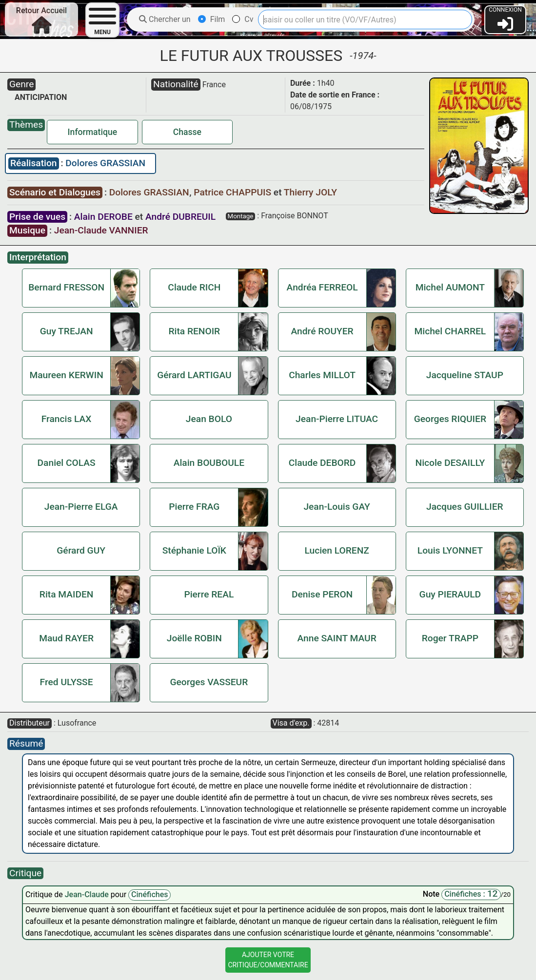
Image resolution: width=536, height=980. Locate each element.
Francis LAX (67, 419)
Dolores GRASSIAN (105, 163)
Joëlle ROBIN (194, 638)
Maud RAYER (66, 638)
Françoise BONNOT (295, 216)
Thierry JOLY (310, 192)
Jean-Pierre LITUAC (337, 419)
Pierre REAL (209, 594)
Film (212, 19)
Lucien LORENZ (337, 550)
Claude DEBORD (322, 463)
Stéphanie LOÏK (194, 550)
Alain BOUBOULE (209, 463)
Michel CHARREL (450, 331)
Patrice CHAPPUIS (234, 192)
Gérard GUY (81, 550)
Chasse (187, 132)
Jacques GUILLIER (465, 507)
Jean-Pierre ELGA (81, 507)
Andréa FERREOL (322, 287)
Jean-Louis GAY (337, 507)
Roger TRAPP (450, 638)
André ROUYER (322, 331)
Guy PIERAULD (450, 594)
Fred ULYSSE (67, 682)
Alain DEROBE (103, 217)
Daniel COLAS (67, 463)
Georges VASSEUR (209, 682)
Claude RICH (194, 287)
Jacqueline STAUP (465, 375)
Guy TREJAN (67, 331)
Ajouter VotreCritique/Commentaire (268, 960)
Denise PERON (322, 594)
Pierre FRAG (194, 507)
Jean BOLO (209, 419)
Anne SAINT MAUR (337, 638)
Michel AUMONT (450, 287)
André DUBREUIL (180, 217)
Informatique (93, 132)
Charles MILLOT (322, 375)
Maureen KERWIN (66, 375)
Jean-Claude (88, 894)
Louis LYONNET (450, 550)
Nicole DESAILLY (450, 463)
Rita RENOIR (194, 331)
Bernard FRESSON (66, 287)
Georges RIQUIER (450, 419)
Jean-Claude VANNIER (101, 230)
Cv (243, 19)
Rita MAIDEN (67, 594)
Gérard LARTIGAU (194, 375)
